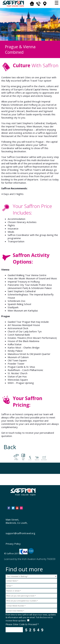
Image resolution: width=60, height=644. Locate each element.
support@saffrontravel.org (20, 533)
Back (10, 447)
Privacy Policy (13, 544)
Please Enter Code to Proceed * (22, 624)
